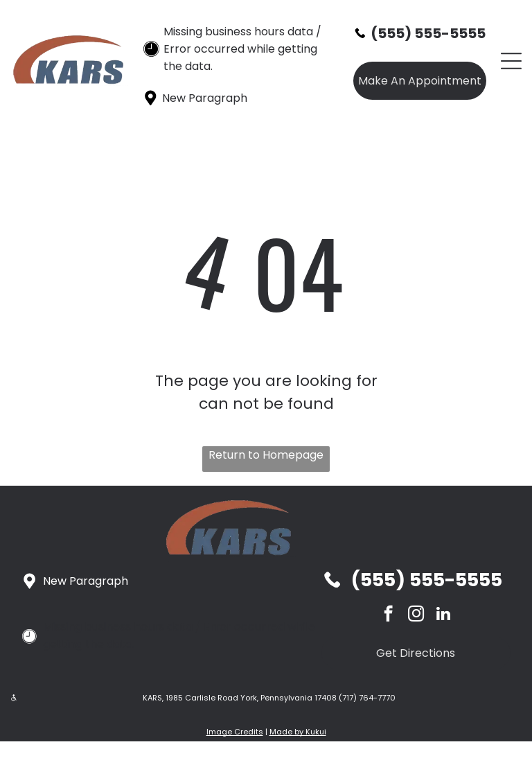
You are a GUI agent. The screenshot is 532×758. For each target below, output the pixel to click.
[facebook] (388, 615)
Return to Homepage (266, 455)
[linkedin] (444, 615)
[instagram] (416, 615)
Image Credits (235, 732)
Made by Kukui (298, 732)
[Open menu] (511, 61)
